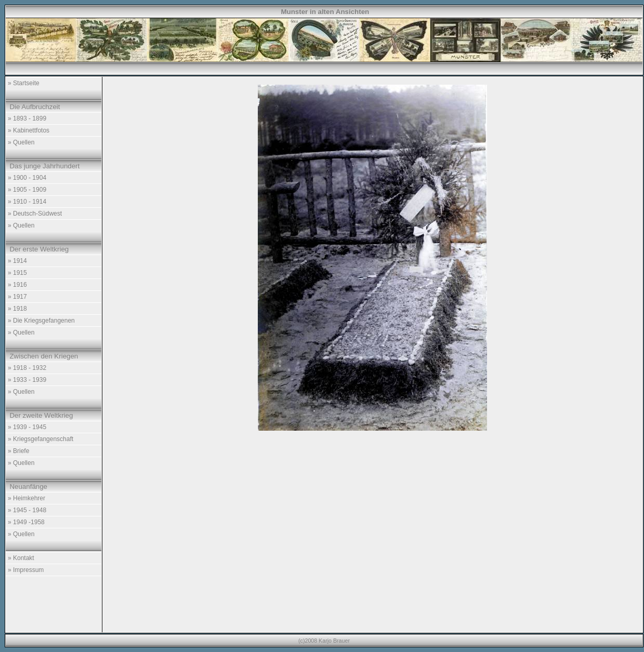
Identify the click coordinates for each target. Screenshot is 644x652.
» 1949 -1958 (26, 522)
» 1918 (17, 309)
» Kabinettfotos (29, 130)
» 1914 (17, 261)
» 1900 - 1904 (27, 178)
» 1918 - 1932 (27, 368)
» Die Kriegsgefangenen (41, 321)
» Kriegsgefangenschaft (41, 439)
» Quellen (21, 142)
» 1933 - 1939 (27, 380)
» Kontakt (21, 558)
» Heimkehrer (27, 498)
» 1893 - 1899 (27, 118)
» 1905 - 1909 (27, 190)
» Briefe (18, 451)
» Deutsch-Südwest (35, 214)
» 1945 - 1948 (27, 510)
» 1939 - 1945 (27, 427)
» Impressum (26, 570)
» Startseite (24, 83)
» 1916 (17, 285)
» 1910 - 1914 (27, 202)
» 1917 (17, 297)
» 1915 (17, 273)
